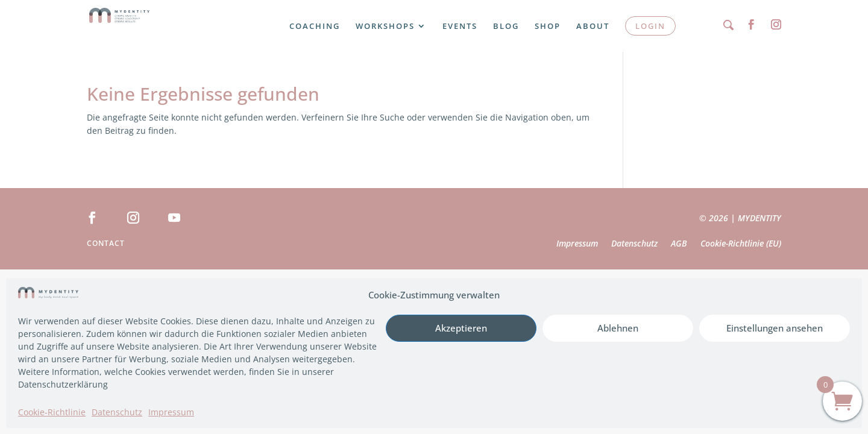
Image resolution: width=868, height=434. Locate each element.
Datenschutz (117, 412)
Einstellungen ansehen (775, 328)
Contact (106, 244)
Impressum (171, 412)
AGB (679, 244)
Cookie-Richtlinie (52, 412)
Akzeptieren (461, 328)
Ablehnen (618, 328)
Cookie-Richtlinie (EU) (741, 244)
